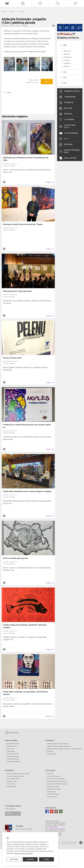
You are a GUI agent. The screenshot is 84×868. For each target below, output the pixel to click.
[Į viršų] (81, 843)
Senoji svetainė (68, 158)
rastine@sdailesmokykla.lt (57, 829)
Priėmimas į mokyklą (70, 91)
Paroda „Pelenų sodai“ (12, 358)
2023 (65, 83)
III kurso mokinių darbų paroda (15, 558)
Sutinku (46, 859)
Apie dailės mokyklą (13, 744)
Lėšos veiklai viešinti (13, 779)
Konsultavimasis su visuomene (57, 781)
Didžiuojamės (11, 751)
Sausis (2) (67, 66)
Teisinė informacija (53, 794)
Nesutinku (30, 859)
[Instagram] (56, 811)
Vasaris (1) (67, 63)
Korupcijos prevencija (54, 789)
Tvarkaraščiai (67, 97)
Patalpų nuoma (52, 754)
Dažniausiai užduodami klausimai (57, 784)
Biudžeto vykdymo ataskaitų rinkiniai (18, 774)
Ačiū (47, 82)
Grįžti (9, 93)
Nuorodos (50, 774)
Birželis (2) (67, 51)
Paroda (21, 11)
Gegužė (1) (67, 54)
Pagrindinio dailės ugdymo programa (59, 746)
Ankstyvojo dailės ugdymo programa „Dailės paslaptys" (65, 749)
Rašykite (9, 814)
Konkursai (66, 114)
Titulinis (4, 11)
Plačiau (49, 182)
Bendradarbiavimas (13, 759)
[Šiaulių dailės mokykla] (7, 3)
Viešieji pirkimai (11, 786)
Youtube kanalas (69, 133)
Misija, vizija (10, 749)
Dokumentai (66, 103)
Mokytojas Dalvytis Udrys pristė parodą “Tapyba (23, 224)
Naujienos (13, 11)
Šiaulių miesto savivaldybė (24, 829)
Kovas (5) (67, 60)
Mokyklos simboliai (13, 754)
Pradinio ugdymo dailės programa (58, 744)
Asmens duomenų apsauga (56, 779)
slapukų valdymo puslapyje (23, 853)
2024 (65, 78)
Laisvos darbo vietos (67, 126)
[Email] (61, 811)
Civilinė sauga (51, 792)
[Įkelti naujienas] (23, 3)
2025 (65, 72)
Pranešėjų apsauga (53, 786)
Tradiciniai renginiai (13, 756)
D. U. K (64, 139)
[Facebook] (47, 811)
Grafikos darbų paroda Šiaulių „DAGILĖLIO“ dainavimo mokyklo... (25, 626)
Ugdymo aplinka (12, 746)
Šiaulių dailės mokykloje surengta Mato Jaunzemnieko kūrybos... (25, 693)
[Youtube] (52, 811)
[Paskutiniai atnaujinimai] (40, 3)
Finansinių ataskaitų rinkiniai (15, 776)
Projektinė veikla (12, 781)
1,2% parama (67, 120)
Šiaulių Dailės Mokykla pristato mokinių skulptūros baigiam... (28, 491)
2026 (65, 45)
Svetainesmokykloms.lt (69, 844)
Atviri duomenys (52, 797)
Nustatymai (14, 859)
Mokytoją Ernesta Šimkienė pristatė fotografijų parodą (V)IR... (26, 159)
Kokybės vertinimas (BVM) (69, 151)
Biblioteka (66, 108)
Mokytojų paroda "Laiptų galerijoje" (18, 291)
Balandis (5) (68, 57)
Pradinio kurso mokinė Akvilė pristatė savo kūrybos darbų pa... (27, 426)
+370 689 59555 (53, 827)
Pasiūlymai (66, 145)
